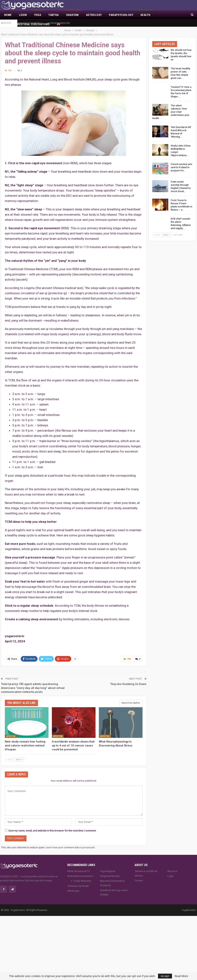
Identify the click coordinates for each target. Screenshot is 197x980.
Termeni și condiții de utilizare (146, 869)
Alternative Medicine (59, 23)
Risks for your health (29, 23)
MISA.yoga (73, 886)
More (161, 15)
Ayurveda (6, 23)
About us (172, 867)
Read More (181, 976)
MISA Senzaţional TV (79, 867)
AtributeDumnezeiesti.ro (80, 872)
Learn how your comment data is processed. (70, 843)
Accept (165, 976)
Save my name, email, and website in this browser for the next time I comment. (52, 826)
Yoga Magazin (108, 867)
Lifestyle (11, 732)
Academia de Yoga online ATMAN (114, 888)
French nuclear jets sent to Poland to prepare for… (181, 163)
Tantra (53, 15)
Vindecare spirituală (78, 882)
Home (8, 15)
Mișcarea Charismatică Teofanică (112, 879)
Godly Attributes (82, 877)
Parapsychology (121, 15)
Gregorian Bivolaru (110, 872)
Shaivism (72, 15)
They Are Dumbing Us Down (128, 680)
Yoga (38, 15)
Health (145, 15)
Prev (10, 755)
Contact (139, 876)
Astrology (94, 15)
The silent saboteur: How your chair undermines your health (171, 108)
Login (23, 15)
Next (19, 755)
